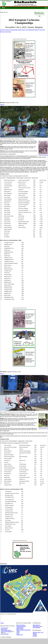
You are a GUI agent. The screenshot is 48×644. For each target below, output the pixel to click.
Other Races (4, 629)
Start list (2, 105)
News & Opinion (5, 634)
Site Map (35, 636)
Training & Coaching (21, 626)
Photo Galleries (36, 627)
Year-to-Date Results (6, 630)
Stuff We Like (20, 635)
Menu (3, 8)
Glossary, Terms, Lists (38, 632)
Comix (18, 632)
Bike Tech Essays (21, 625)
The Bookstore (20, 627)
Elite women (8, 32)
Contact (35, 635)
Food (18, 634)
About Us (35, 634)
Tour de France (5, 628)
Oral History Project (37, 626)
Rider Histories (36, 625)
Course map (42, 30)
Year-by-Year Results (6, 632)
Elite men (2, 32)
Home (2, 623)
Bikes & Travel (20, 629)
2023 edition (35, 30)
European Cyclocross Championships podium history (13, 30)
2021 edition (29, 30)
